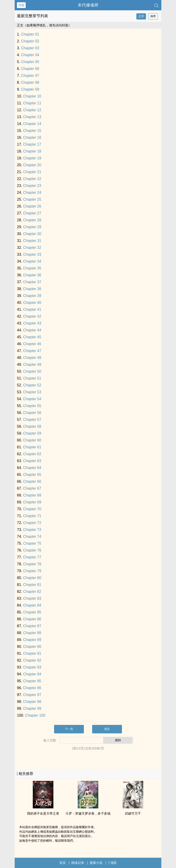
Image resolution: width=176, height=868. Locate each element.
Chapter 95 (32, 681)
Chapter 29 (32, 227)
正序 (141, 16)
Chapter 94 (32, 674)
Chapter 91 (32, 653)
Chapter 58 (32, 426)
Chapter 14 (32, 124)
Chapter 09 (30, 89)
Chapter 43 (32, 323)
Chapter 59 (32, 433)
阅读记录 (78, 863)
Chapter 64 (32, 468)
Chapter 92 (32, 660)
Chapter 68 (32, 495)
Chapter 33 (32, 254)
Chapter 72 (32, 523)
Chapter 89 (32, 640)
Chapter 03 (30, 48)
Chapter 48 (32, 358)
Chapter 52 (32, 385)
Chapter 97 (32, 695)
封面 (21, 5)
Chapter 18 (32, 151)
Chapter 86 (32, 619)
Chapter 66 (32, 481)
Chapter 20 (32, 165)
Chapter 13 (32, 117)
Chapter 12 (32, 110)
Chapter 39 (32, 296)
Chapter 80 (32, 578)
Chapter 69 (32, 502)
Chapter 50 (32, 371)
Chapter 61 (32, 447)
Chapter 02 (30, 41)
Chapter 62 (32, 454)
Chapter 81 (32, 585)
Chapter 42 (32, 316)
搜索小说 (96, 863)
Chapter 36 (32, 275)
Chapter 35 (32, 268)
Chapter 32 (32, 248)
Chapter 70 (32, 509)
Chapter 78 (32, 564)
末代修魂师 (88, 5)
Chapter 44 (32, 330)
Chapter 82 (32, 592)
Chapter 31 (32, 241)
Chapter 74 (32, 537)
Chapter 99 (32, 709)
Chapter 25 (32, 199)
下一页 (69, 729)
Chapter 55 (32, 406)
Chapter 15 (32, 131)
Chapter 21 (32, 172)
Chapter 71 (32, 516)
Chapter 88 (32, 633)
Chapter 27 (32, 213)
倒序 (153, 16)
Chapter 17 (32, 144)
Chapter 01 (30, 34)
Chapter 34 (32, 261)
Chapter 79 (32, 571)
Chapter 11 (32, 103)
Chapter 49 (32, 365)
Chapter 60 (32, 440)
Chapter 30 (32, 234)
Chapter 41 (32, 309)
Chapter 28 (32, 220)
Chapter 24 (32, 193)
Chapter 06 (30, 69)
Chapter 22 (32, 179)
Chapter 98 (32, 702)
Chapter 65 (32, 475)
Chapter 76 (32, 550)
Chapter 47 (32, 351)
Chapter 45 (32, 337)
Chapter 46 (32, 344)
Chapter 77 (32, 557)
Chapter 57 (32, 420)
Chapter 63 (32, 461)
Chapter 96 (32, 688)
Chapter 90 (32, 647)
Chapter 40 (32, 303)
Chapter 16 (32, 137)
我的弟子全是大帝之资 (43, 813)
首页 (63, 863)
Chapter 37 (32, 282)
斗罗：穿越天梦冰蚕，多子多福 (88, 813)
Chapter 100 (35, 715)
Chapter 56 (32, 413)
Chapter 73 (32, 530)
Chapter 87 (32, 626)
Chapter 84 (32, 605)
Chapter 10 (32, 96)
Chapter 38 (32, 289)
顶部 (112, 863)
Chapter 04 (30, 55)
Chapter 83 (32, 598)
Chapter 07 (30, 76)
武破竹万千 (133, 813)
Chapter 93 (32, 667)
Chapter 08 (30, 82)
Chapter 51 (32, 378)
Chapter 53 (32, 392)
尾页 (107, 729)
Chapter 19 (32, 158)
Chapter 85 (32, 612)
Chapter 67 (32, 488)
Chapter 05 (30, 62)
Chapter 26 (32, 206)
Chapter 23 (32, 186)
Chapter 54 (32, 399)
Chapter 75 (32, 543)
